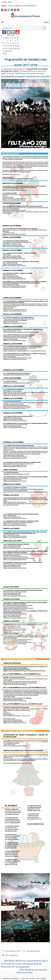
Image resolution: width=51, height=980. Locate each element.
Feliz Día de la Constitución (35, 970)
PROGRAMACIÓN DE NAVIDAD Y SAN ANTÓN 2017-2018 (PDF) (25, 77)
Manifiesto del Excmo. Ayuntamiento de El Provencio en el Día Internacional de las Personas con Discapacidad (24, 964)
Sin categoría (12, 955)
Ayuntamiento (33, 951)
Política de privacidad (24, 972)
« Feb (4, 54)
